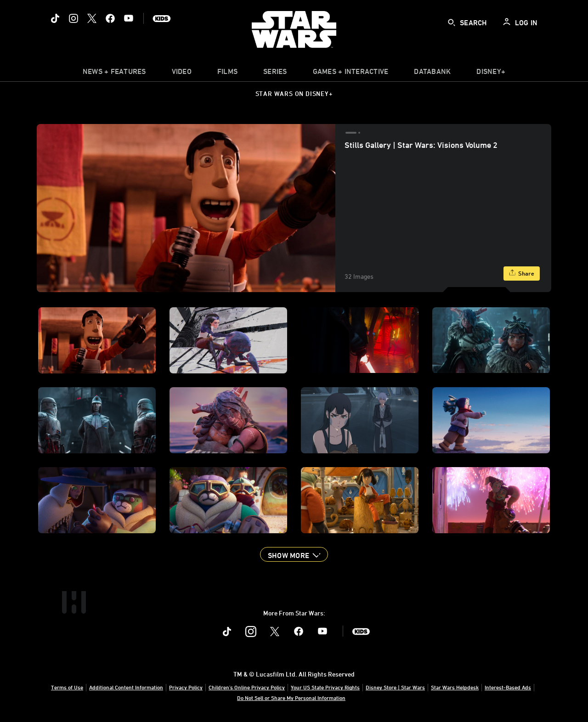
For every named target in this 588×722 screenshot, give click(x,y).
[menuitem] (182, 73)
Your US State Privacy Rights (325, 687)
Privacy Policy (186, 687)
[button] (294, 554)
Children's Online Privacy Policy (247, 687)
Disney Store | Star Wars (395, 687)
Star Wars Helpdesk (455, 687)
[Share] (522, 274)
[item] (114, 73)
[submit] (452, 23)
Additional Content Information (126, 687)
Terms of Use (67, 687)
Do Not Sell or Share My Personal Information (291, 698)
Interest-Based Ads (508, 687)
